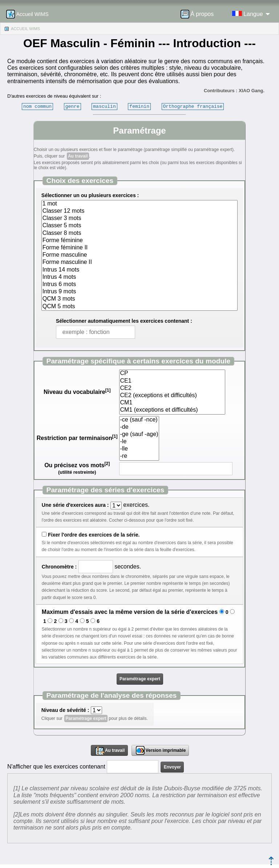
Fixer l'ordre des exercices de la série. (94, 535)
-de (139, 427)
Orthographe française (193, 106)
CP (172, 374)
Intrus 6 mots (139, 285)
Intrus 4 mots (139, 277)
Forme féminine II (139, 248)
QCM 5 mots (139, 307)
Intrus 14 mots (139, 270)
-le (139, 442)
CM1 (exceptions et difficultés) (172, 410)
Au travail (78, 156)
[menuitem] (199, 14)
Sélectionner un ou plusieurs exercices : (90, 195)
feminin (139, 106)
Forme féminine (139, 241)
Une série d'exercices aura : (75, 505)
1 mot (139, 204)
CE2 (172, 388)
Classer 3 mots (139, 219)
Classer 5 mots (139, 226)
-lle (139, 449)
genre (72, 106)
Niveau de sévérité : (65, 710)
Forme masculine (139, 255)
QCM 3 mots (139, 299)
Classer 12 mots (139, 211)
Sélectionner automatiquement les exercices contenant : (124, 321)
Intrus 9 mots (139, 292)
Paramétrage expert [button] (140, 679)
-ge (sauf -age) (139, 435)
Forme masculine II (139, 262)
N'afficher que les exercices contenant (56, 767)
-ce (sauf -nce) (139, 420)
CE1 (172, 381)
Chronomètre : (59, 567)
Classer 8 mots (139, 233)
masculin (104, 106)
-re (139, 456)
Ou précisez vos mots (77, 465)
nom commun (37, 106)
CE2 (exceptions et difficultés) (172, 396)
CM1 (172, 403)
